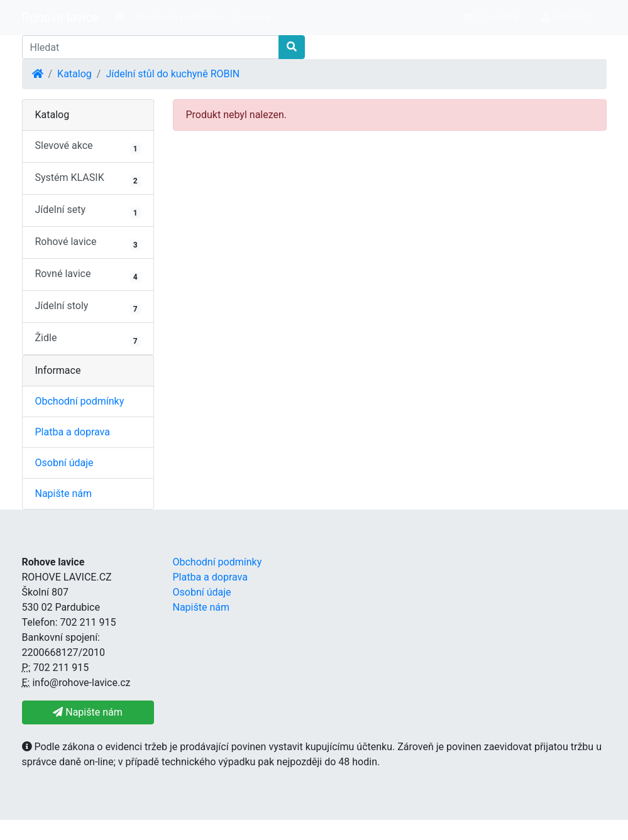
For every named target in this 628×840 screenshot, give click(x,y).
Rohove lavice (60, 18)
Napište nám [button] (87, 712)
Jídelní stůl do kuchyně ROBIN (173, 74)
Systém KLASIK (88, 179)
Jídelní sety (88, 211)
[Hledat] (151, 47)
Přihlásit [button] (566, 17)
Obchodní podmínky (180, 17)
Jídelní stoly (88, 307)
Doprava (253, 17)
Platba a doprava (73, 432)
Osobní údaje (64, 463)
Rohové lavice (88, 243)
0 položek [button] (492, 17)
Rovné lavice (88, 275)
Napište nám (64, 494)
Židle (88, 339)
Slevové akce (88, 147)
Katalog (74, 74)
